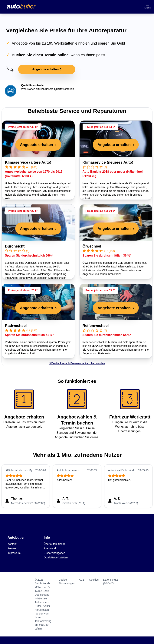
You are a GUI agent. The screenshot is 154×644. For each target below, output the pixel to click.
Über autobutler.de (55, 544)
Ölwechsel (92, 246)
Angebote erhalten (47, 69)
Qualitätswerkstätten (56, 557)
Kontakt (12, 544)
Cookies (94, 580)
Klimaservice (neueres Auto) (108, 162)
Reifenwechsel (96, 326)
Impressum (14, 553)
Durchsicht (15, 246)
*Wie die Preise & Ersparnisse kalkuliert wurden (77, 363)
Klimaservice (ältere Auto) (28, 162)
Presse (12, 548)
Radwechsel (16, 326)
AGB (82, 580)
